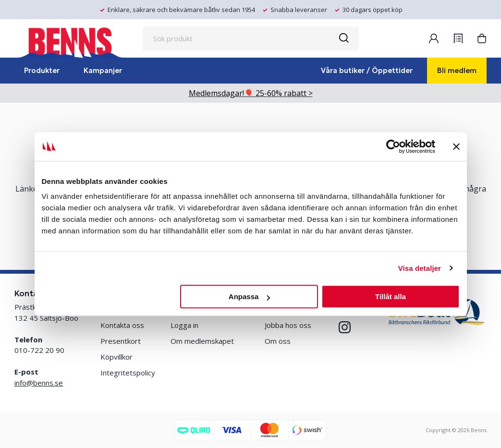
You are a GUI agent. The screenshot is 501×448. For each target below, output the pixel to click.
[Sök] (343, 38)
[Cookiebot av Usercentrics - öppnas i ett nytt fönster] (393, 146)
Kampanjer (103, 70)
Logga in (184, 325)
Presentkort (121, 341)
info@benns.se (39, 383)
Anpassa (250, 297)
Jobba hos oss (288, 325)
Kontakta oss (122, 325)
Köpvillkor (116, 357)
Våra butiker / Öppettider (367, 70)
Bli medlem (457, 70)
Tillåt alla (391, 297)
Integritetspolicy (128, 373)
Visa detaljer (420, 268)
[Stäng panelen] (456, 146)
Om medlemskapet (202, 341)
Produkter (42, 70)
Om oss (278, 341)
